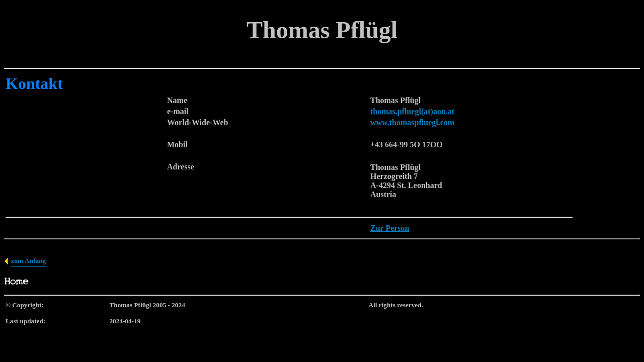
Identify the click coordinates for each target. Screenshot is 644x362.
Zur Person (390, 228)
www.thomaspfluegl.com (412, 122)
